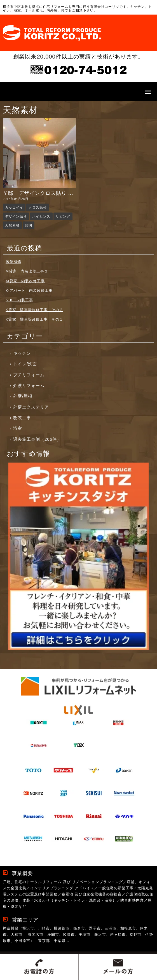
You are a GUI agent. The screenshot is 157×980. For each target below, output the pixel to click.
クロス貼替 (38, 207)
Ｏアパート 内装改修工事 (29, 290)
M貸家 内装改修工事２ (27, 271)
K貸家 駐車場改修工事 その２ (34, 310)
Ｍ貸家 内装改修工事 (25, 281)
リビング (63, 216)
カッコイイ (14, 207)
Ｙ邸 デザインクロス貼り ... (38, 193)
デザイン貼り (16, 216)
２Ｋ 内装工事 (19, 300)
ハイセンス (41, 216)
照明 (29, 225)
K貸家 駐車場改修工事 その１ (34, 319)
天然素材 (12, 225)
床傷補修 (13, 262)
